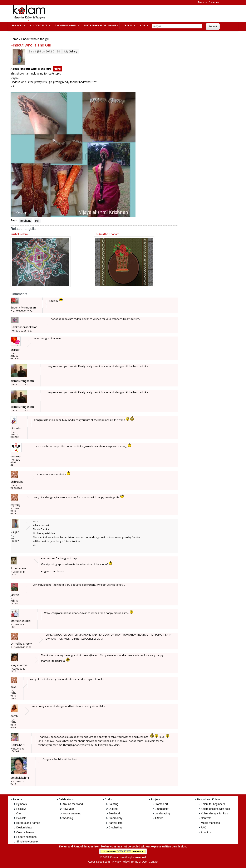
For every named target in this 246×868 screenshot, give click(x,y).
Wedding (68, 818)
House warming (72, 813)
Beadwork (115, 813)
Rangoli (16, 25)
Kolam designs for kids (214, 813)
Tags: (14, 220)
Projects (156, 799)
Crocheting (115, 827)
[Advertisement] (120, 13)
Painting (113, 804)
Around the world (73, 804)
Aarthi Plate (116, 823)
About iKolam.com (99, 862)
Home (14, 39)
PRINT (58, 69)
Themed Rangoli (65, 25)
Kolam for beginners (213, 804)
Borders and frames (28, 823)
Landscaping (162, 813)
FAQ (204, 827)
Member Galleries (209, 2)
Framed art (161, 804)
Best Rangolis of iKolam (99, 25)
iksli (37, 221)
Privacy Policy (120, 862)
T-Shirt (159, 818)
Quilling (113, 809)
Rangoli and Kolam (208, 799)
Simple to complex (27, 841)
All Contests (38, 25)
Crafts (128, 25)
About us (206, 832)
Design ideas (24, 827)
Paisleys (21, 809)
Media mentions (210, 823)
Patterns (17, 799)
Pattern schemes (26, 837)
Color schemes (25, 832)
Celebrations (66, 799)
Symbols (22, 804)
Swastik (21, 818)
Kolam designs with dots (215, 809)
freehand (26, 221)
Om (19, 813)
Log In (144, 25)
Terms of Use (139, 862)
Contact (153, 862)
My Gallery (71, 51)
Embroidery (116, 818)
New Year (68, 809)
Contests (206, 818)
